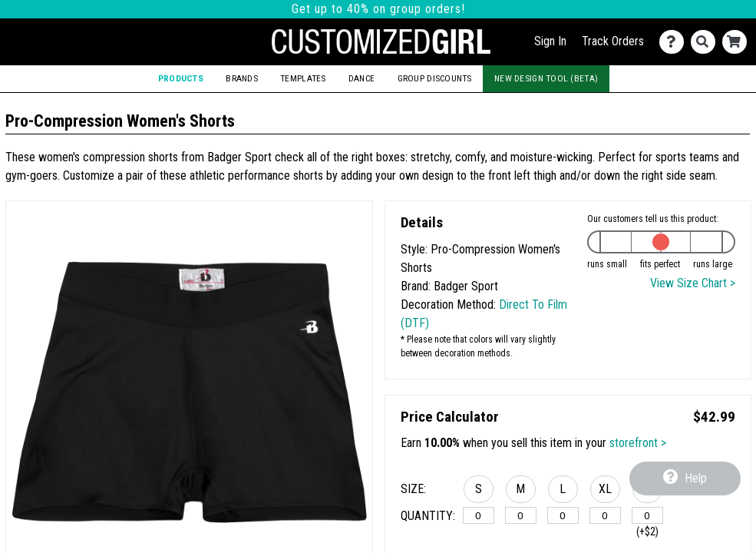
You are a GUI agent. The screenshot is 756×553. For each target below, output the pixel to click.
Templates (303, 78)
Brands (242, 78)
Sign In (550, 41)
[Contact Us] (675, 42)
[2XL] (647, 515)
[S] (479, 515)
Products (181, 78)
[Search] (706, 42)
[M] (521, 515)
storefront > (638, 443)
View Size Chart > (693, 283)
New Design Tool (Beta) (546, 78)
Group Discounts (435, 78)
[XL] (605, 515)
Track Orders (613, 41)
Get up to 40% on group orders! (378, 9)
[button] (479, 492)
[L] (563, 515)
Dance (361, 78)
